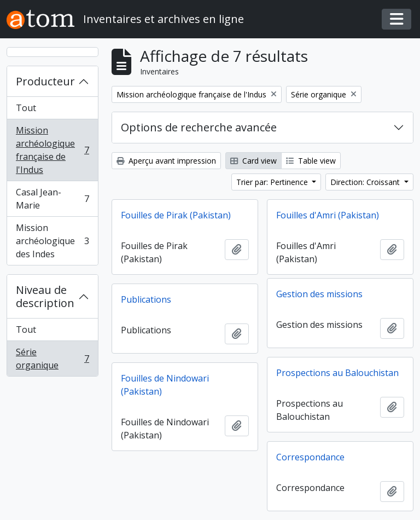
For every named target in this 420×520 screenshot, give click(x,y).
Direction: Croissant (366, 182)
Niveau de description (45, 296)
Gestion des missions (319, 294)
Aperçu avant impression (166, 161)
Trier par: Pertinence (273, 182)
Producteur (45, 81)
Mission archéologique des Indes (52, 241)
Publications (146, 299)
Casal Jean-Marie (52, 199)
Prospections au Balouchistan (337, 373)
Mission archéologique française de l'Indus (52, 150)
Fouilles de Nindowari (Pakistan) (165, 385)
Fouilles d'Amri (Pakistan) (328, 215)
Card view (253, 161)
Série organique (52, 359)
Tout (26, 108)
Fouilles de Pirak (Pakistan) (176, 215)
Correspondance (310, 457)
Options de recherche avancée (199, 127)
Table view (311, 161)
